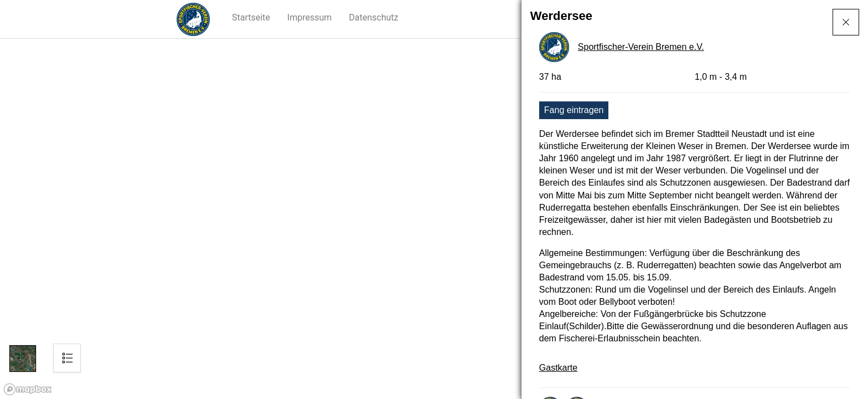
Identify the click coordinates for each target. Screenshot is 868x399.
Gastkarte (558, 368)
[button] (251, 18)
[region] (434, 219)
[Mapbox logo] (28, 389)
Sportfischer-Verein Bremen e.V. (641, 47)
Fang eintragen (574, 110)
